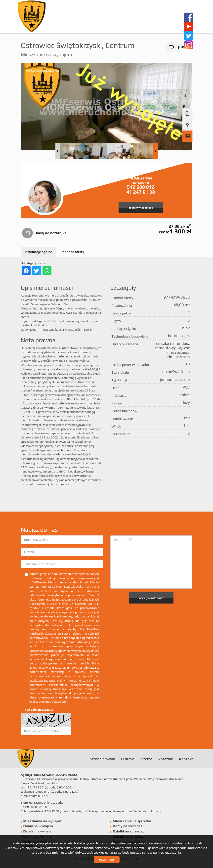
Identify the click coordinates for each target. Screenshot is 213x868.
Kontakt (186, 759)
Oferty (146, 759)
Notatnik (165, 759)
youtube (189, 26)
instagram (189, 45)
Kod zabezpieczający (39, 710)
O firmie (128, 759)
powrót (185, 46)
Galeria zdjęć (187, 136)
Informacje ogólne (39, 252)
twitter (189, 35)
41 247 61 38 (141, 192)
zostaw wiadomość (141, 208)
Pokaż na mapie (187, 125)
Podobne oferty (72, 252)
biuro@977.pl (141, 183)
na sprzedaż (132, 821)
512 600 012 (141, 187)
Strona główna (103, 759)
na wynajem (43, 821)
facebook (189, 17)
